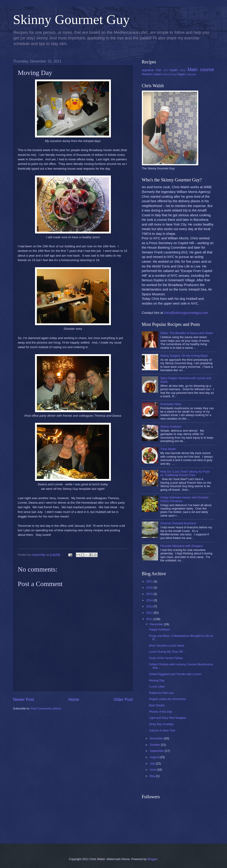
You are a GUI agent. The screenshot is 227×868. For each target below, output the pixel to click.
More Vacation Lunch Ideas (167, 646)
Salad (157, 74)
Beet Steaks (157, 705)
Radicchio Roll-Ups (161, 693)
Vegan (181, 74)
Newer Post (24, 700)
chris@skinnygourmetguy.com (186, 313)
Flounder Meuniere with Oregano (182, 546)
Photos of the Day (161, 712)
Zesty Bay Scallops (161, 724)
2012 (150, 613)
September (157, 751)
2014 (150, 600)
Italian (183, 70)
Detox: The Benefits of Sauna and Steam (187, 333)
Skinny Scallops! (171, 427)
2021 (150, 581)
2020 (150, 588)
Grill (165, 70)
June (153, 770)
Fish (159, 70)
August (155, 757)
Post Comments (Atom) (46, 708)
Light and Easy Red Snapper (168, 718)
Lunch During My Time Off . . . (168, 652)
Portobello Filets (171, 404)
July (153, 763)
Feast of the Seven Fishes (166, 658)
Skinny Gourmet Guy (71, 19)
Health (173, 70)
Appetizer (148, 70)
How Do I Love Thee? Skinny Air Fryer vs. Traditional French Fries (185, 473)
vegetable (191, 74)
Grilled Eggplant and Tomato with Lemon (175, 674)
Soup (174, 74)
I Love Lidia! (157, 686)
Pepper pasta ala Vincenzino (168, 699)
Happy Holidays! (160, 629)
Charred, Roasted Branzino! (178, 523)
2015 (150, 594)
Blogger (152, 859)
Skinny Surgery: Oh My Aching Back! (184, 356)
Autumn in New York (162, 730)
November (157, 738)
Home (74, 700)
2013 (150, 606)
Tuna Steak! (168, 449)
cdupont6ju (39, 555)
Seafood (166, 74)
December (157, 624)
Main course (201, 69)
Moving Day (157, 680)
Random (147, 74)
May (153, 776)
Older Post (123, 700)
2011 (150, 619)
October (155, 745)
